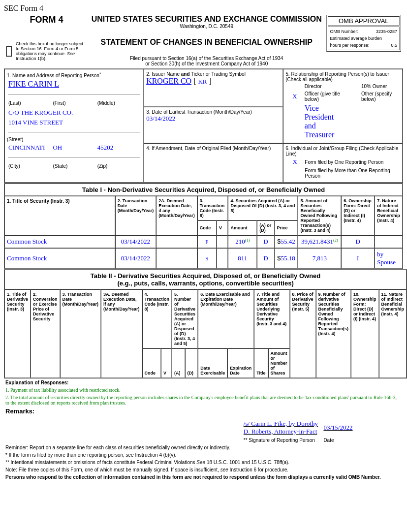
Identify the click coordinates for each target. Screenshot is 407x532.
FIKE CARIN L (34, 84)
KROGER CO (169, 81)
